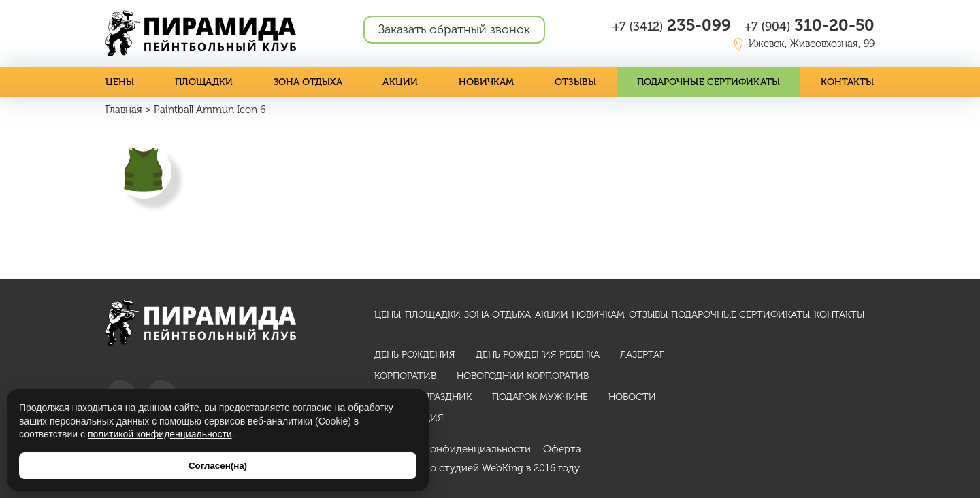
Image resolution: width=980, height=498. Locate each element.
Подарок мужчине (540, 397)
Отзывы (577, 82)
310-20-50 (810, 25)
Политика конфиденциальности (453, 449)
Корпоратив (405, 376)
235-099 (672, 25)
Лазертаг (642, 355)
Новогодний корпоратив (523, 376)
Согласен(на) (218, 466)
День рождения (415, 355)
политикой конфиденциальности (160, 434)
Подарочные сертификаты (709, 82)
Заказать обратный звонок (454, 29)
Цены (120, 82)
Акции (401, 82)
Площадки (204, 82)
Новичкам (487, 82)
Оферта (562, 449)
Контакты (848, 82)
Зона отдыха (308, 82)
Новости (632, 397)
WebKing (503, 468)
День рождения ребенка (538, 355)
